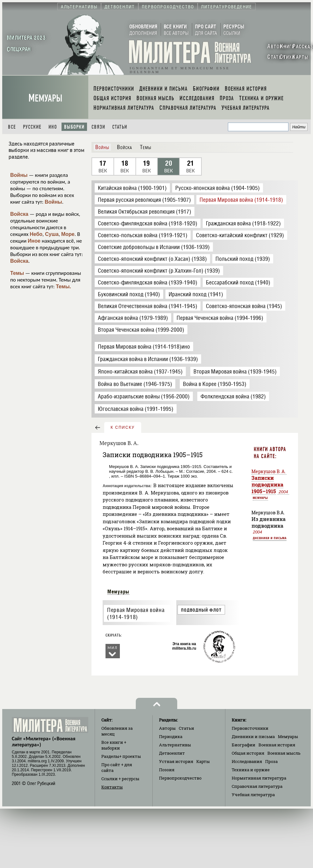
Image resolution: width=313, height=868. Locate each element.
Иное (34, 241)
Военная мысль (284, 753)
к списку (123, 427)
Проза (271, 761)
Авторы (167, 728)
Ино (53, 127)
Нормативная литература (259, 778)
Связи (98, 127)
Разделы (121, 756)
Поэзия (167, 770)
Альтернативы (175, 745)
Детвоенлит (172, 753)
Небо (36, 234)
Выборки (74, 127)
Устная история (176, 761)
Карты (203, 761)
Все (12, 127)
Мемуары (45, 98)
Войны (19, 175)
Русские (32, 127)
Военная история (277, 745)
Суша (52, 234)
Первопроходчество (180, 778)
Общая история (248, 753)
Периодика (171, 736)
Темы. (63, 287)
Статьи (120, 127)
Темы (17, 273)
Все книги (114, 745)
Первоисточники (250, 728)
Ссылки (120, 779)
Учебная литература (253, 795)
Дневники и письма (270, 538)
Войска (19, 214)
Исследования (247, 761)
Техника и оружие (251, 770)
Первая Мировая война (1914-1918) (136, 614)
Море (68, 234)
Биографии (244, 745)
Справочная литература (257, 786)
